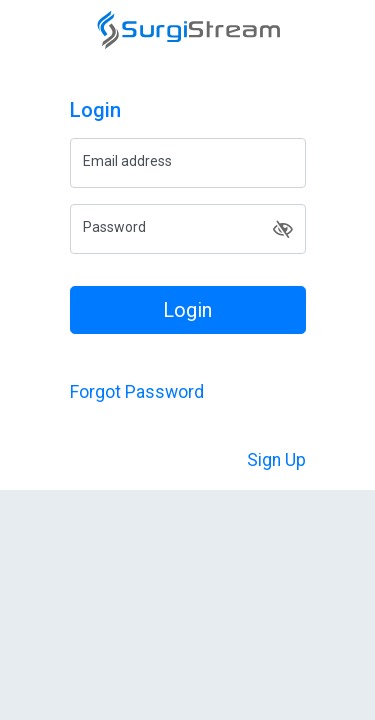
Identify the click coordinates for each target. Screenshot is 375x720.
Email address (127, 161)
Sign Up (276, 460)
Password (114, 227)
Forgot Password (137, 392)
